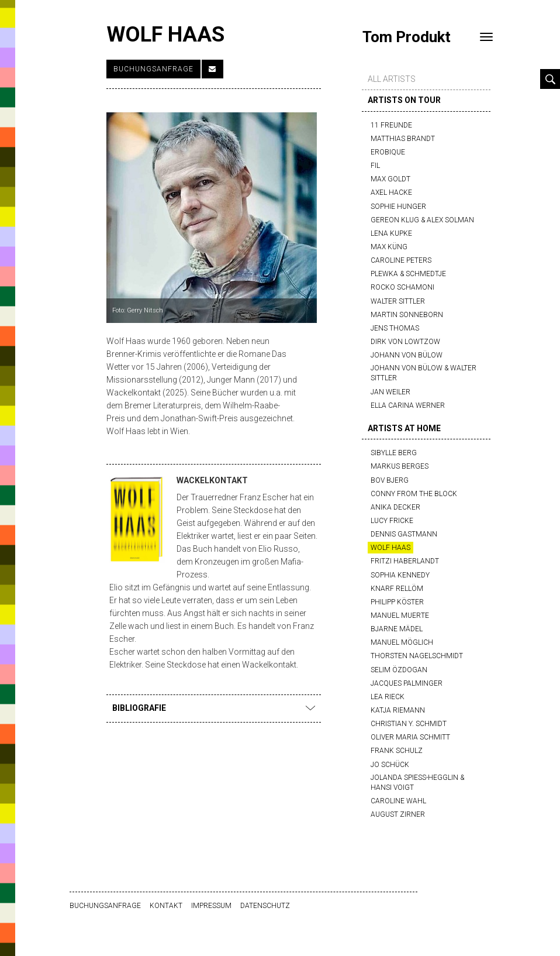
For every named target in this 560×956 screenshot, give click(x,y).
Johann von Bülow (407, 355)
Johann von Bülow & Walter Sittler (424, 373)
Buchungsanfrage (153, 69)
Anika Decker (395, 507)
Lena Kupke (391, 233)
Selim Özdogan (399, 670)
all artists (392, 79)
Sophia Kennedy (400, 575)
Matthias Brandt (403, 139)
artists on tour (404, 100)
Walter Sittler (398, 301)
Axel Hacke (391, 192)
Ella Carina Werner (408, 405)
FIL (375, 166)
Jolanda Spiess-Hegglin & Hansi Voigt (417, 783)
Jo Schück (390, 765)
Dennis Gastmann (404, 534)
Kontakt (166, 906)
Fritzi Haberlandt (405, 561)
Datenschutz (265, 906)
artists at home (404, 428)
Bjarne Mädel (397, 629)
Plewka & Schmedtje (408, 274)
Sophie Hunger (398, 207)
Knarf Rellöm (397, 589)
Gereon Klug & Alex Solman (422, 220)
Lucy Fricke (392, 521)
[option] (212, 218)
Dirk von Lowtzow (405, 342)
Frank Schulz (397, 751)
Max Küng (389, 247)
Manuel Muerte (400, 615)
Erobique (388, 152)
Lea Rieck (388, 697)
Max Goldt (390, 179)
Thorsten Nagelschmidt (417, 656)
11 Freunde (391, 125)
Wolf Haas (390, 548)
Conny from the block (414, 494)
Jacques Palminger (407, 683)
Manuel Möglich (402, 642)
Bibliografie (214, 708)
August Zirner (398, 814)
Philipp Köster (397, 602)
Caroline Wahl (398, 801)
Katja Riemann (398, 710)
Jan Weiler (390, 392)
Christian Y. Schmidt (409, 724)
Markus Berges (400, 466)
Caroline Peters (401, 260)
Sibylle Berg (394, 453)
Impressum (211, 906)
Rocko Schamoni (402, 287)
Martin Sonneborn (407, 315)
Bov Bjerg (390, 480)
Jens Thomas (395, 328)
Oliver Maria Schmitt (410, 737)
